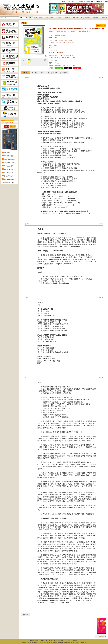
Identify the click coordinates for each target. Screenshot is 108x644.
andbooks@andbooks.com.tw (66, 642)
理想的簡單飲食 (8, 176)
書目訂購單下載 (77, 18)
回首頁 (106, 2)
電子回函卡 (90, 2)
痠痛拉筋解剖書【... (10, 169)
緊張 (74, 65)
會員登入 (64, 2)
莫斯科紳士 (7, 153)
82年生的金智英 (9, 166)
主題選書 (59, 18)
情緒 (64, 65)
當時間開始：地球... (10, 183)
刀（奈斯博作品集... (10, 173)
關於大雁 (96, 18)
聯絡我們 (104, 18)
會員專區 (67, 18)
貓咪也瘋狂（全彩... (10, 163)
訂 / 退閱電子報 (81, 2)
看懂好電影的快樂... (10, 179)
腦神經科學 (58, 65)
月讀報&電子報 (38, 18)
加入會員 (72, 2)
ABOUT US (99, 2)
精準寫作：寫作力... (10, 156)
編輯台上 (88, 18)
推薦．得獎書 (49, 18)
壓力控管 (69, 65)
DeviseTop (84, 642)
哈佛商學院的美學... (10, 159)
